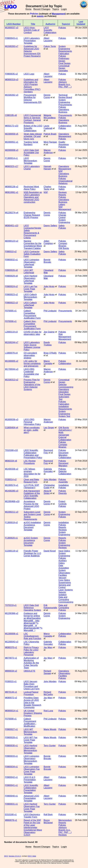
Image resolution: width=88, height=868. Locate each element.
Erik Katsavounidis (50, 606)
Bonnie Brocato (47, 261)
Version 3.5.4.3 (15, 856)
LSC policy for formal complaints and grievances (32, 363)
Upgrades (63, 71)
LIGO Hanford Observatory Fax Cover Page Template (32, 808)
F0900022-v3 (11, 303)
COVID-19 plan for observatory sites (33, 333)
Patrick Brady (50, 134)
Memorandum (65, 820)
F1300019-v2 (11, 522)
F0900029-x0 (11, 276)
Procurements (65, 105)
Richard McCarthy (48, 693)
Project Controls (62, 503)
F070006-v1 (11, 321)
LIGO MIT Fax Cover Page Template (30, 740)
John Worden (50, 479)
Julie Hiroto (49, 286)
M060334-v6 (11, 461)
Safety (61, 189)
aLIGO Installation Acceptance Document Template (32, 526)
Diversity (63, 493)
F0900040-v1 (11, 796)
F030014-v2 (11, 479)
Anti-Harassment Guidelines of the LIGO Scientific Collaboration (32, 495)
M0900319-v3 (12, 80)
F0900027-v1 (11, 729)
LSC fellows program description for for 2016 (32, 473)
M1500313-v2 (12, 380)
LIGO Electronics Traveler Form (32, 816)
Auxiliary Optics (62, 562)
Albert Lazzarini (48, 39)
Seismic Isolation (62, 593)
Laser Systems (66, 590)
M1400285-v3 (12, 491)
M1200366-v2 (12, 613)
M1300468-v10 (12, 501)
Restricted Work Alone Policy (31, 188)
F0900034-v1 (11, 767)
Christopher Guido (49, 486)
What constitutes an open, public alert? (32, 430)
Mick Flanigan (50, 142)
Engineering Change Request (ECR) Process (32, 215)
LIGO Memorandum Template (30, 161)
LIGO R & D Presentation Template (30, 780)
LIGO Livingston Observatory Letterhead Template (31, 263)
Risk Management (65, 336)
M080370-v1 (11, 647)
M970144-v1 (11, 692)
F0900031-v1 (11, 804)
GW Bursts (64, 248)
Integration (64, 392)
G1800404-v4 (12, 428)
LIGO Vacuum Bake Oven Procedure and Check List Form (31, 685)
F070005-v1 (11, 311)
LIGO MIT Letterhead (29, 271)
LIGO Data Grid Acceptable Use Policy (31, 153)
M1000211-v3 (12, 512)
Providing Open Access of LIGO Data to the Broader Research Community (32, 703)
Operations (64, 134)
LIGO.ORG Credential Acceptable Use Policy (31, 373)
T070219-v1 (11, 605)
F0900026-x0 (11, 270)
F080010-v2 (11, 252)
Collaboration (65, 126)
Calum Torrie (50, 46)
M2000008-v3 (12, 150)
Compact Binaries (63, 245)
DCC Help (32, 856)
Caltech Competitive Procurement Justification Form (32, 314)
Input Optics (64, 551)
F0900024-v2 (11, 286)
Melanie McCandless (50, 116)
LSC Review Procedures (30, 462)
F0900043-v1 (11, 38)
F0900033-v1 (11, 756)
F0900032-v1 (11, 260)
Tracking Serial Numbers (31, 143)
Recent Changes (42, 9)
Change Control (62, 216)
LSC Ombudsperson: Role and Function (32, 636)
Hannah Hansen (47, 168)
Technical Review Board (65, 96)
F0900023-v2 (11, 295)
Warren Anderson (48, 151)
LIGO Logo (29, 74)
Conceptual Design (64, 67)
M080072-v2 (11, 698)
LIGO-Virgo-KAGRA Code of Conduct (31, 30)
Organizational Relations (65, 182)
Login (64, 9)
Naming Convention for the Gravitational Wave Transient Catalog (33, 245)
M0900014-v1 (12, 711)
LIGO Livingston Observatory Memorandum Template (31, 760)
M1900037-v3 (12, 28)
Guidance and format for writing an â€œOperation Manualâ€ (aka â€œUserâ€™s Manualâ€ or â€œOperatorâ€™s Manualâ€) (33, 622)
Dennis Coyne (47, 96)
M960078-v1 (11, 820)
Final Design (64, 63)
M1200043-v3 (12, 642)
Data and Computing (64, 598)
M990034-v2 (11, 671)
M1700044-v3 (12, 369)
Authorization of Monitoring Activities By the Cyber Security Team (31, 663)
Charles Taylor (47, 188)
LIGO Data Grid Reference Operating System (32, 608)
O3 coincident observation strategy (30, 355)
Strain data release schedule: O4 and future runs (33, 136)
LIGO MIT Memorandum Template (30, 732)
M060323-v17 (12, 166)
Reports (62, 195)
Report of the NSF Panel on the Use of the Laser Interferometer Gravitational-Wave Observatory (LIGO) (33, 828)
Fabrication (64, 54)
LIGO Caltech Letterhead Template (30, 305)
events (40, 16)
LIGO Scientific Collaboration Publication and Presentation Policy (33, 454)
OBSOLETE (29, 671)
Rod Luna (48, 711)
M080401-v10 (12, 226)
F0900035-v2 (11, 74)
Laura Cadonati (48, 127)
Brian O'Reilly (50, 353)
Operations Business (64, 111)
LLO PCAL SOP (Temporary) (31, 486)
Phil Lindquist (50, 311)
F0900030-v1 (11, 746)
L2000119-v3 (11, 332)
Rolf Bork (48, 815)
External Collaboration (65, 439)
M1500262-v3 (12, 95)
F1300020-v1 (11, 538)
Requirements (65, 51)
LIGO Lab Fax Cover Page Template (30, 289)
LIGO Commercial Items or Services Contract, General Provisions (32, 119)
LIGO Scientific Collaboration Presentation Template (31, 789)
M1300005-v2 (12, 361)
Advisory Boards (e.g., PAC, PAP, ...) (65, 84)
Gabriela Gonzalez (48, 470)
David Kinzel (50, 551)
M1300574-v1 (12, 485)
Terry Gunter (50, 746)
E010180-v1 (11, 815)
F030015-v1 (11, 681)
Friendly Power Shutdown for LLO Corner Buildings (32, 553)
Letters (62, 204)
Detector (62, 385)
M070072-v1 (11, 658)
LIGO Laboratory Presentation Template (32, 41)
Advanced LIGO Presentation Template (31, 798)
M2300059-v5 (12, 134)
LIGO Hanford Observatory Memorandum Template (30, 749)
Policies (62, 28)
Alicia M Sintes (47, 492)
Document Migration (63, 454)
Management (59, 14)
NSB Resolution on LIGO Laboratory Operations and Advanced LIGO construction (33, 197)
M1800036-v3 (12, 419)
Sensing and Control (64, 586)
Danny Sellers (50, 226)
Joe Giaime (49, 332)
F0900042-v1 (11, 777)
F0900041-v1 (11, 785)
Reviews (62, 192)
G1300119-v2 (12, 551)
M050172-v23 (12, 126)
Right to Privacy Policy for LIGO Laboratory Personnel (31, 651)
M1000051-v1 (12, 142)
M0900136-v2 (12, 187)
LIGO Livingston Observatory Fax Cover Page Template (32, 770)
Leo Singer (49, 428)
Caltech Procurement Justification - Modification (30, 722)
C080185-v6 (11, 115)
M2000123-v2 (12, 241)
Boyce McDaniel (48, 821)
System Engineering (64, 48)
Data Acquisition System (64, 568)
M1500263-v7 (12, 46)
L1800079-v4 (11, 353)
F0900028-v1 (11, 737)
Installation (64, 406)
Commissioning (66, 387)
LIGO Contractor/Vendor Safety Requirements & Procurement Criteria (32, 232)
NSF (61, 171)
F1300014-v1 (11, 158)
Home (29, 9)
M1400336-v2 (12, 469)
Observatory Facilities (64, 574)
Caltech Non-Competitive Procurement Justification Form (32, 325)
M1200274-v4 (12, 213)
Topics (56, 9)
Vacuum (62, 578)
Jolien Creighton (48, 242)
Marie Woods (50, 729)
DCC (6, 856)
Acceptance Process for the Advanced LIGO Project (31, 505)
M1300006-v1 (12, 634)
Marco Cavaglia (48, 362)
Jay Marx (48, 647)
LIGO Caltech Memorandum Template (30, 297)
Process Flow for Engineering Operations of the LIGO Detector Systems (32, 385)
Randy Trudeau (48, 344)
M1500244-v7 (12, 342)
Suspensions (65, 583)
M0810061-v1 (12, 192)
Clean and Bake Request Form (31, 481)
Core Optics (64, 580)
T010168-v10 (11, 450)
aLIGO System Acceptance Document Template (31, 542)
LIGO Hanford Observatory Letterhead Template (30, 280)
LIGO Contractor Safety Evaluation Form (32, 254)
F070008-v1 (11, 719)
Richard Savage (47, 672)
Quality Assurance (64, 143)
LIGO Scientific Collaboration (50, 30)
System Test (64, 416)
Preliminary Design (64, 60)
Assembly (63, 482)
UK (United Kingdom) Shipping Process (33, 713)
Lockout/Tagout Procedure (31, 693)
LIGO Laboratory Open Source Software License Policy (32, 346)
